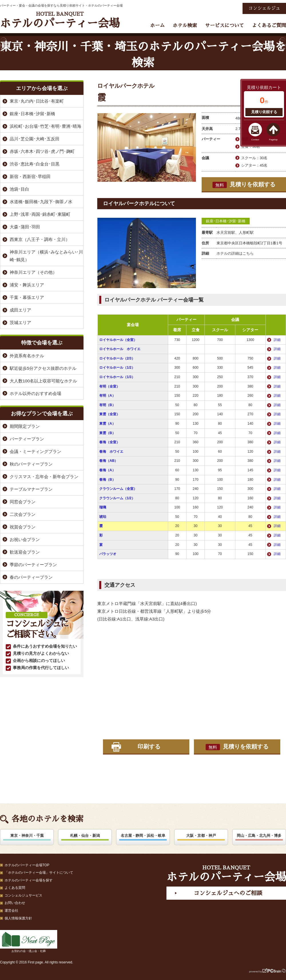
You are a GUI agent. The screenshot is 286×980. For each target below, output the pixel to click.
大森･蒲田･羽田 (25, 227)
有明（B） (107, 405)
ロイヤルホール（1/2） (117, 368)
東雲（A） (107, 424)
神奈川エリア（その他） (33, 272)
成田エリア (20, 310)
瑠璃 (103, 507)
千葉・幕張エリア (27, 297)
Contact (255, 140)
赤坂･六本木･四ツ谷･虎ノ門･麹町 (42, 151)
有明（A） (107, 396)
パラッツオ (108, 554)
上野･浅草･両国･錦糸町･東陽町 (40, 214)
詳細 (277, 340)
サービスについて (225, 26)
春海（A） (107, 470)
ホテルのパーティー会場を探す (29, 880)
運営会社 (11, 911)
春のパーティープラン (31, 577)
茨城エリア (20, 323)
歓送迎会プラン (25, 552)
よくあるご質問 (269, 26)
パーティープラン (27, 439)
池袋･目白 (19, 189)
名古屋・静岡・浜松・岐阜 (143, 836)
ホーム (157, 26)
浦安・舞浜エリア (27, 285)
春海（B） (107, 480)
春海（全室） (110, 442)
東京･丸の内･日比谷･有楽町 (37, 101)
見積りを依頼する (244, 185)
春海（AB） (109, 461)
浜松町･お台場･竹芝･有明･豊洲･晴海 (45, 126)
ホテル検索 (185, 26)
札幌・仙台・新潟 (85, 836)
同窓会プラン (23, 502)
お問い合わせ (15, 903)
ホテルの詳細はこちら (235, 253)
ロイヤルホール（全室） (118, 340)
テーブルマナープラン (31, 489)
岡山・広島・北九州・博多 (259, 836)
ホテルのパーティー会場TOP (27, 865)
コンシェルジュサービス (23, 895)
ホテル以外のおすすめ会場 (35, 393)
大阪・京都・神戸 (201, 836)
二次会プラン (23, 514)
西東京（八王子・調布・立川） (40, 239)
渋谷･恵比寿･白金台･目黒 (35, 164)
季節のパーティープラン (33, 565)
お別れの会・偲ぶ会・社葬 (29, 941)
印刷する (149, 747)
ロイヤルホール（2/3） (117, 358)
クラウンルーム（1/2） (117, 498)
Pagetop (273, 140)
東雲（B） (107, 433)
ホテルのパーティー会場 (60, 20)
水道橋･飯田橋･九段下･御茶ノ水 (41, 202)
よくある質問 (15, 888)
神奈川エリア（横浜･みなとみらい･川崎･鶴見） (46, 256)
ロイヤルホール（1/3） (117, 377)
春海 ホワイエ (111, 452)
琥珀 (103, 517)
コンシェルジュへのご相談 (228, 893)
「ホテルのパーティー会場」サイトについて (39, 873)
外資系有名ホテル (27, 356)
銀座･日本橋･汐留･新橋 (226, 221)
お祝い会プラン (25, 539)
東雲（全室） (110, 414)
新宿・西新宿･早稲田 (30, 176)
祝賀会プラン (23, 527)
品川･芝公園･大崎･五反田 (35, 139)
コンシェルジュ (264, 8)
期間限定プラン (25, 426)
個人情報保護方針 (18, 918)
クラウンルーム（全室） (118, 489)
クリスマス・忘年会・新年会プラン (44, 477)
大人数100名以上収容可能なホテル (43, 381)
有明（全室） (110, 386)
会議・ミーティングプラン (35, 451)
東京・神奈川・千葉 (27, 836)
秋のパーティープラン (31, 464)
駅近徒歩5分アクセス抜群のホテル (43, 368)
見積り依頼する (264, 112)
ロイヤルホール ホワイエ (120, 349)
